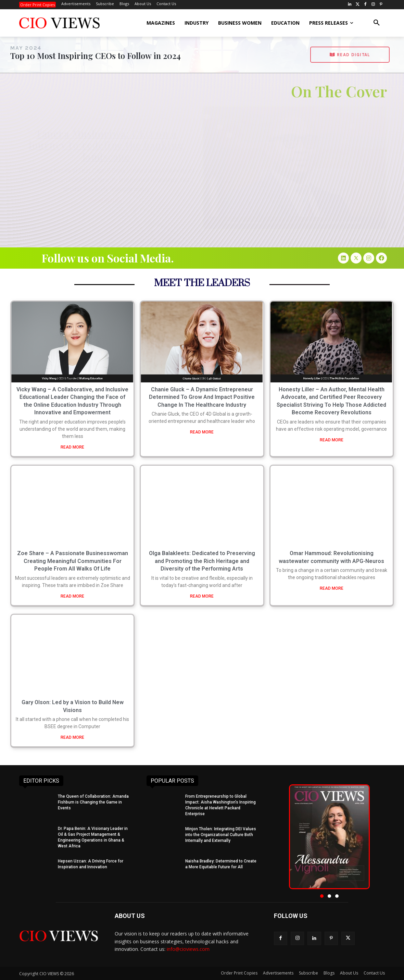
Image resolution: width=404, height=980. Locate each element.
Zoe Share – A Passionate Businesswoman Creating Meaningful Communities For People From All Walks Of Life (73, 561)
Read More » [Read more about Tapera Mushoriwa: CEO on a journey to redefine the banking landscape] (106, 201)
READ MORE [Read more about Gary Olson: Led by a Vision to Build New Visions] (72, 737)
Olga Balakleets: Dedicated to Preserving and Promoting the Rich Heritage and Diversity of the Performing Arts (202, 561)
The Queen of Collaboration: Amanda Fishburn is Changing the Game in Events (93, 802)
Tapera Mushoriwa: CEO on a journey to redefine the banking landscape (106, 145)
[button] (377, 23)
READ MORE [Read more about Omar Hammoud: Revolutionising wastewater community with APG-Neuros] (332, 588)
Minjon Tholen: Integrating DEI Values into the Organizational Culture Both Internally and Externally (221, 835)
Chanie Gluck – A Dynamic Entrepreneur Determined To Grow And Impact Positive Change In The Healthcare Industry (202, 397)
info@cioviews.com (188, 949)
